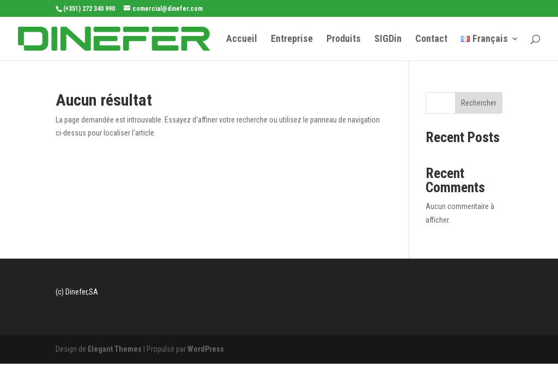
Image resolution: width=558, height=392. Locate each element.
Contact (431, 39)
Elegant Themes (115, 349)
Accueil (242, 39)
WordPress (206, 349)
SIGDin (388, 39)
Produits (344, 39)
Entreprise (292, 39)
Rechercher (479, 103)
